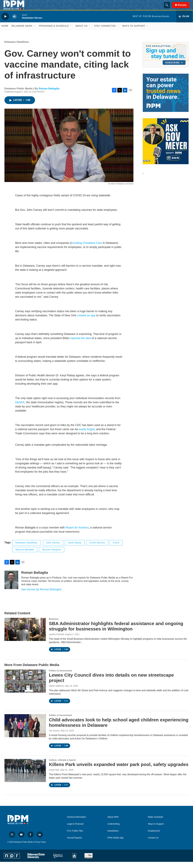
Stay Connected (105, 32)
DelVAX (20, 408)
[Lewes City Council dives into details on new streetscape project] (25, 687)
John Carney (53, 549)
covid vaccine (97, 549)
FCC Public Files (75, 837)
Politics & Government (60, 677)
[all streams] (184, 23)
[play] (5, 23)
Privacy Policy (40, 848)
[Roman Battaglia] (11, 586)
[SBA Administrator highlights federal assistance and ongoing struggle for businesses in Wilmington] (25, 636)
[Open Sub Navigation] (35, 32)
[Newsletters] (166, 61)
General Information (77, 823)
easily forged (87, 435)
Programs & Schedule (54, 32)
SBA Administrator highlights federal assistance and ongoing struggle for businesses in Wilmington (116, 632)
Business (54, 625)
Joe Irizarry (54, 737)
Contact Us (153, 844)
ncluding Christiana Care (87, 249)
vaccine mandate (25, 556)
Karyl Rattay (75, 549)
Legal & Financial (75, 830)
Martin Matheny (56, 692)
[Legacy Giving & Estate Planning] (166, 99)
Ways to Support (134, 32)
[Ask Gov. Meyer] (166, 147)
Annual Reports (75, 844)
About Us (81, 32)
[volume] (14, 23)
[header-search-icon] (168, 8)
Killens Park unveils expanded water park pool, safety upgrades (119, 771)
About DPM (113, 823)
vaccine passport (52, 556)
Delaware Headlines (17, 48)
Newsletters (113, 837)
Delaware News (22, 32)
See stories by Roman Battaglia (41, 595)
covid (116, 549)
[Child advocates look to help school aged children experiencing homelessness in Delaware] (25, 732)
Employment (154, 837)
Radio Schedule (155, 823)
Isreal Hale (54, 776)
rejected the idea (81, 344)
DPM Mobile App (115, 844)
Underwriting (114, 830)
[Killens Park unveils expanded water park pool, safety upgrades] (25, 776)
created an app (86, 322)
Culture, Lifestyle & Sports (62, 766)
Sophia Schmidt (57, 640)
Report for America (77, 534)
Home (5, 32)
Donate (184, 8)
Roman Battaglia (49, 95)
